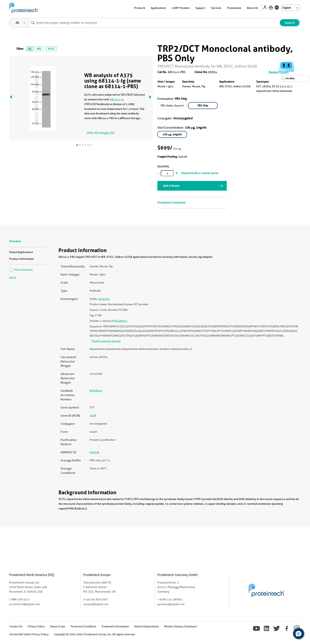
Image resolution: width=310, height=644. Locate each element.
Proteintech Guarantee (171, 202)
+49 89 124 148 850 (170, 599)
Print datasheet (21, 270)
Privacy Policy (36, 626)
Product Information (21, 259)
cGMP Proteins (181, 8)
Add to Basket (171, 186)
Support (200, 8)
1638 (93, 415)
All (30, 49)
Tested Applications (21, 252)
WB (39, 49)
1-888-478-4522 (19, 599)
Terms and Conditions (83, 626)
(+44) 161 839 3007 (95, 599)
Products (140, 8)
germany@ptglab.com (171, 604)
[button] (299, 634)
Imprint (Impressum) (146, 626)
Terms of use (57, 626)
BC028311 (121, 321)
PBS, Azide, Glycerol (172, 105)
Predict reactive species (106, 341)
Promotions (234, 8)
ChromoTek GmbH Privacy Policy (29, 634)
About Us (252, 8)
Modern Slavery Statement (180, 626)
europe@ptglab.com (96, 604)
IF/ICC (51, 49)
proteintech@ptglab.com (25, 604)
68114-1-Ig (117, 99)
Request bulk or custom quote (200, 173)
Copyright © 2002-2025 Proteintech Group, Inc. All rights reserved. (95, 634)
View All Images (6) (101, 133)
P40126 (94, 452)
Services (216, 8)
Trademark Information (115, 626)
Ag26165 (104, 299)
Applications (158, 8)
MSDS (13, 278)
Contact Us (16, 626)
